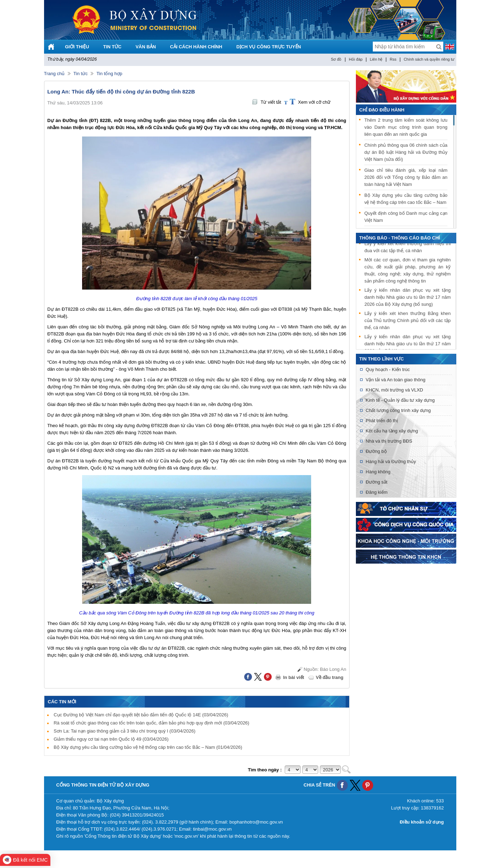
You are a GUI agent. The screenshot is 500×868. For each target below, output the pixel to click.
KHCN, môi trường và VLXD (394, 390)
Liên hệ (376, 59)
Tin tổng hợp (109, 74)
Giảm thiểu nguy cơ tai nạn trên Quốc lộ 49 (111, 739)
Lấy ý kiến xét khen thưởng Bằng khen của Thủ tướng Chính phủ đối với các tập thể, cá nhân (408, 321)
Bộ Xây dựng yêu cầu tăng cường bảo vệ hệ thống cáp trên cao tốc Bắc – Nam (148, 747)
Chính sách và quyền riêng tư (429, 59)
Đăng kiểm (377, 492)
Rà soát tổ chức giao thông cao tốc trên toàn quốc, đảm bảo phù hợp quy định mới (151, 723)
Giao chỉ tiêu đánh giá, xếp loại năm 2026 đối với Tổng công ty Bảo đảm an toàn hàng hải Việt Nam (406, 177)
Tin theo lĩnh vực (382, 359)
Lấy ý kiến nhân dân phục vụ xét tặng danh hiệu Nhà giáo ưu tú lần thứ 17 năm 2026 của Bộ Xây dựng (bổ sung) (408, 298)
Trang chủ (54, 74)
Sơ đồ (336, 59)
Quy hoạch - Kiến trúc (388, 369)
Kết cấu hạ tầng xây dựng (392, 431)
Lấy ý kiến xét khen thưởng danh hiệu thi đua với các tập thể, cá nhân (408, 248)
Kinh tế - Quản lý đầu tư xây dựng (400, 400)
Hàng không (378, 472)
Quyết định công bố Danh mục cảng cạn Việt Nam (406, 217)
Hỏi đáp (356, 59)
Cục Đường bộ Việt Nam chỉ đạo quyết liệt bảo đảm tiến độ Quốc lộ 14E (141, 715)
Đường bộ (376, 451)
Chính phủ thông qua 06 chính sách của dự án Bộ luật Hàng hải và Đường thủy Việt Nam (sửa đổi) (406, 152)
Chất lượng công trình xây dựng (398, 410)
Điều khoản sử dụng (422, 822)
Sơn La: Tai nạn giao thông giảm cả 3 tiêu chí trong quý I (124, 731)
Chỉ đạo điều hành (382, 110)
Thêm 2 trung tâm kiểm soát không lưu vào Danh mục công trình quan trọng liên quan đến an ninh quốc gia (406, 127)
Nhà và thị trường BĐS (389, 441)
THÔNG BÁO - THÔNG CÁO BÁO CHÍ (400, 238)
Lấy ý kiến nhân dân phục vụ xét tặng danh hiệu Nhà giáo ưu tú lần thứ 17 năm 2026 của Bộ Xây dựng (408, 344)
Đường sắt (377, 482)
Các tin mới (62, 702)
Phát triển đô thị (382, 421)
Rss (393, 59)
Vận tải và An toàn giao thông (396, 380)
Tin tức (80, 74)
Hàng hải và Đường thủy (391, 462)
